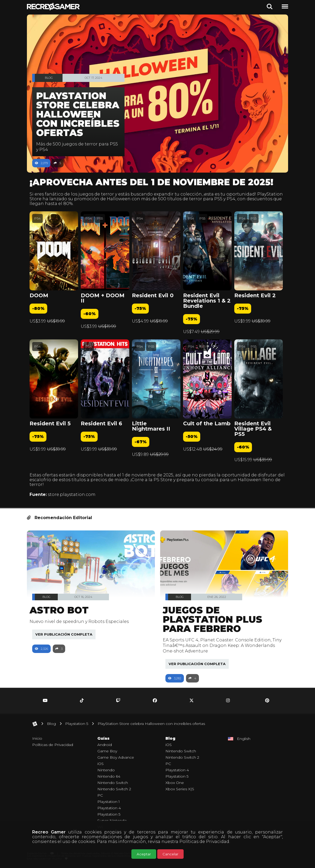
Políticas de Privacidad (204, 842)
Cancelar (170, 854)
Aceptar (144, 854)
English (244, 739)
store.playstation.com (74, 494)
